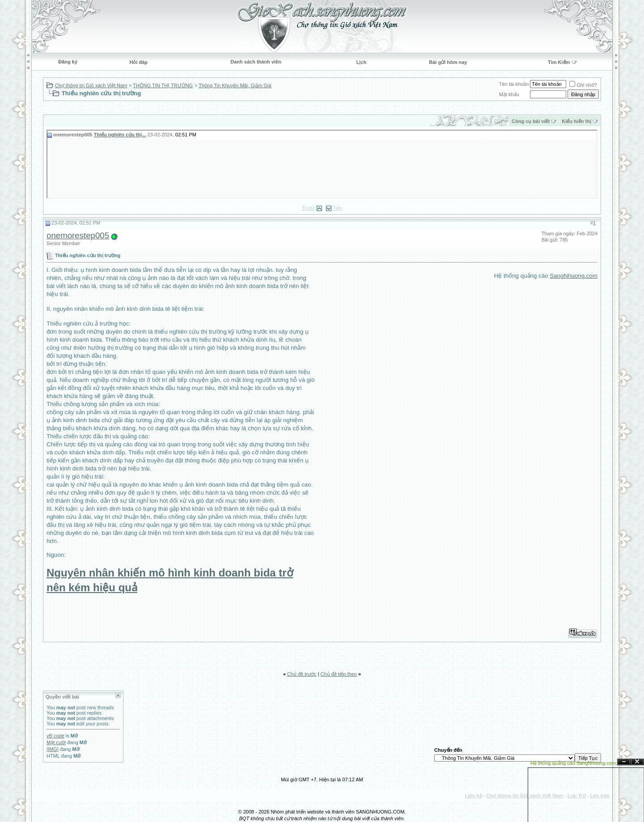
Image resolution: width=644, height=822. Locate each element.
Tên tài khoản (514, 84)
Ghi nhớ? (583, 85)
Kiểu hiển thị (576, 121)
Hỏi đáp (138, 62)
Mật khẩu (509, 94)
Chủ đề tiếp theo (339, 674)
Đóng (637, 762)
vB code (55, 736)
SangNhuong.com (574, 276)
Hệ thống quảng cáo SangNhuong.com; (574, 763)
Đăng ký (68, 62)
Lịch (362, 62)
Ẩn (624, 762)
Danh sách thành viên (256, 62)
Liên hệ (474, 796)
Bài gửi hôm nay (448, 62)
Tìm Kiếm (559, 62)
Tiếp (337, 208)
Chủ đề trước (302, 674)
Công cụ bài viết (531, 121)
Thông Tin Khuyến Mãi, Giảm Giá (235, 85)
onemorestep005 (78, 235)
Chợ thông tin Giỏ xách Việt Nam (91, 85)
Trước (308, 208)
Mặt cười (56, 742)
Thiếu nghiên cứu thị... (120, 135)
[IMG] (53, 749)
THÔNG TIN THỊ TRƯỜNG (163, 85)
